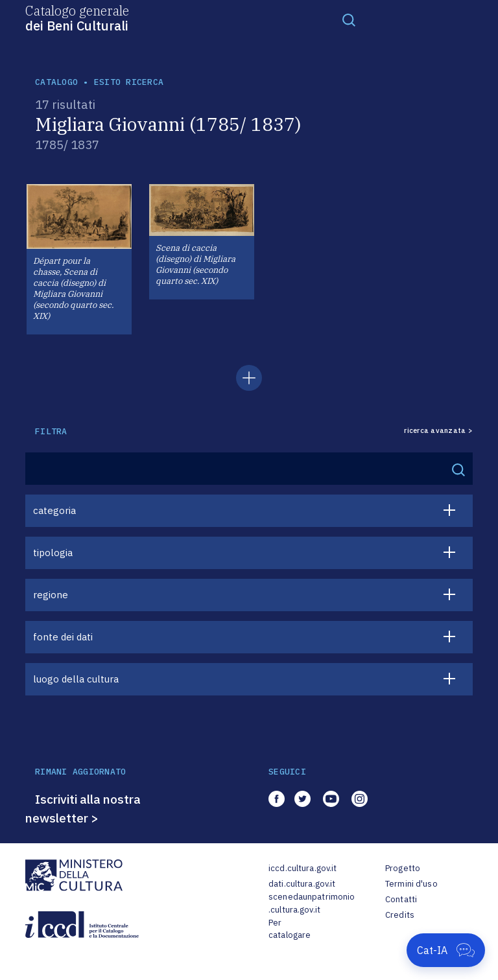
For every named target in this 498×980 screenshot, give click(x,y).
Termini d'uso (411, 884)
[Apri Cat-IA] (446, 950)
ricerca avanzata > (438, 431)
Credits (400, 915)
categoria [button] (54, 510)
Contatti (401, 899)
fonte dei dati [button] (63, 637)
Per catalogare (290, 929)
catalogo (56, 82)
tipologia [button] (53, 553)
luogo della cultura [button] (76, 679)
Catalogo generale (77, 17)
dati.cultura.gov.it (302, 884)
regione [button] (51, 595)
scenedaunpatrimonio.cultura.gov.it (312, 903)
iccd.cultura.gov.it (302, 868)
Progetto (403, 868)
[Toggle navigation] (349, 19)
